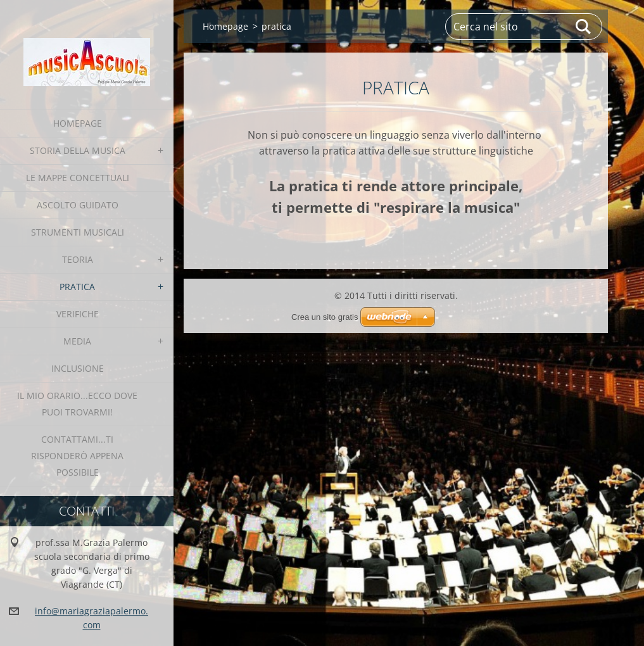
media (77, 341)
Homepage (78, 123)
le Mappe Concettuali (78, 178)
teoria (78, 259)
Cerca (584, 27)
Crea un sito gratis (325, 317)
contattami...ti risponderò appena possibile (77, 456)
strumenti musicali (78, 232)
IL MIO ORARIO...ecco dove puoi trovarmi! (77, 404)
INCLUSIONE (78, 368)
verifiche (78, 314)
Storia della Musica (78, 150)
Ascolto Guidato (78, 205)
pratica (77, 287)
